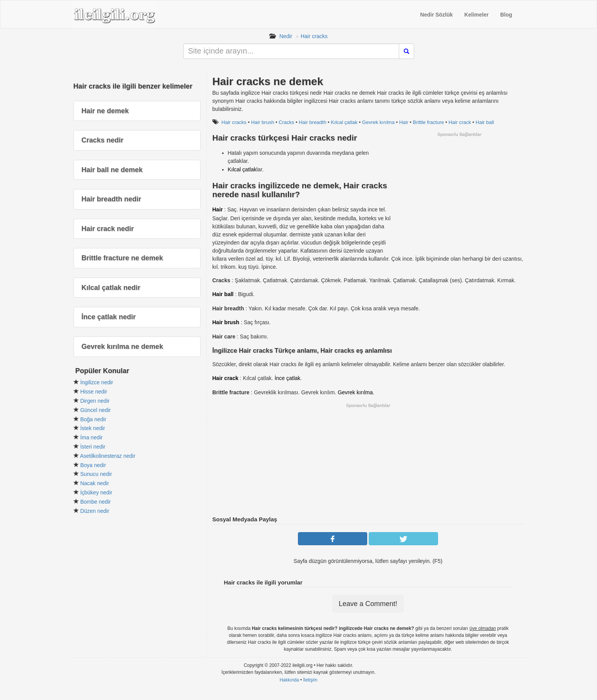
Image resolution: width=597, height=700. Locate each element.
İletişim (310, 680)
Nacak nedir (94, 483)
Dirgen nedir (95, 401)
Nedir (286, 36)
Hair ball (485, 122)
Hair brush (263, 122)
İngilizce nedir (97, 382)
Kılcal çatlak (344, 122)
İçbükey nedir (96, 492)
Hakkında (289, 680)
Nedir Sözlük (437, 15)
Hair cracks (314, 36)
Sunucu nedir (96, 474)
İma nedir (91, 437)
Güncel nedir (95, 410)
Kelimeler (476, 15)
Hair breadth (313, 122)
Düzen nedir (95, 511)
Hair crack (460, 122)
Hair (404, 122)
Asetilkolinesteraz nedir (108, 456)
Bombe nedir (95, 502)
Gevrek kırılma (379, 122)
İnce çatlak (287, 378)
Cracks (286, 122)
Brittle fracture (429, 122)
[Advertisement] (459, 191)
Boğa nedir (93, 419)
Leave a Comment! (368, 604)
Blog (506, 15)
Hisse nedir (94, 392)
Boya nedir (93, 465)
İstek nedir (93, 428)
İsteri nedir (93, 447)
